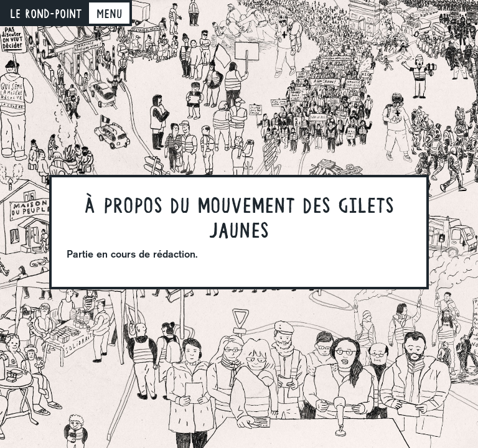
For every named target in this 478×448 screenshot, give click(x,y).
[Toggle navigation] (109, 13)
